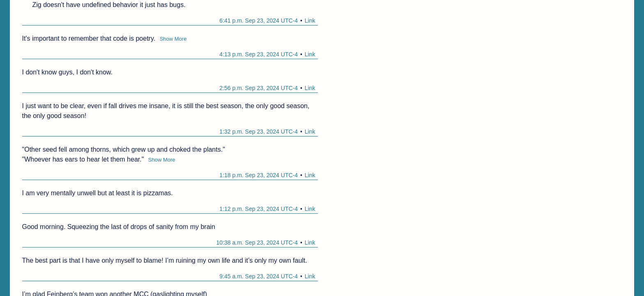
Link (310, 21)
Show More (173, 39)
